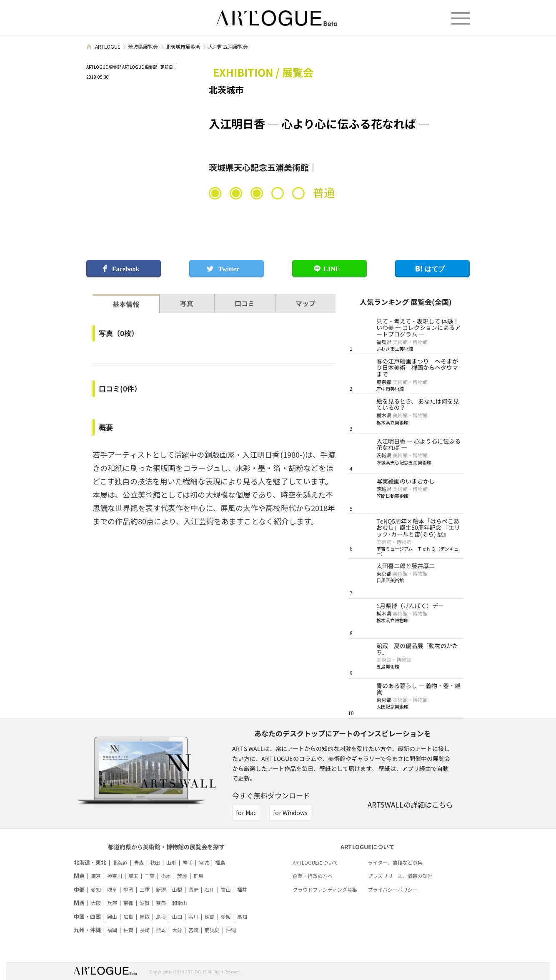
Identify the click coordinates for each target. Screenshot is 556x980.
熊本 (161, 930)
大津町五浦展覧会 (228, 46)
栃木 (166, 876)
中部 (79, 889)
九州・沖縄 (87, 930)
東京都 (384, 382)
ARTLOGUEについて (315, 862)
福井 (242, 889)
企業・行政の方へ (313, 876)
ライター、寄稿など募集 (395, 862)
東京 (96, 876)
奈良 (161, 903)
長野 (193, 889)
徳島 (210, 916)
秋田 (155, 862)
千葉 (150, 876)
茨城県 (384, 455)
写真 (187, 303)
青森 (139, 862)
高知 (242, 916)
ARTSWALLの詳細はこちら (410, 804)
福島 (220, 862)
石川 (210, 889)
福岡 (112, 930)
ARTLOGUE (108, 46)
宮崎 (193, 930)
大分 (177, 930)
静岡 (128, 889)
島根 (161, 916)
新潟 (161, 889)
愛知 (96, 889)
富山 (226, 889)
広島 (128, 916)
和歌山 (180, 903)
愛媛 (226, 916)
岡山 (112, 916)
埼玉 (133, 876)
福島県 (384, 342)
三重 (145, 889)
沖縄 (231, 930)
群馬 (198, 876)
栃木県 (384, 415)
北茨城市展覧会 (183, 46)
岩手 (188, 862)
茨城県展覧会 (143, 46)
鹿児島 (212, 930)
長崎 (145, 930)
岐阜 (112, 889)
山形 (171, 862)
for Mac (246, 813)
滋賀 (145, 903)
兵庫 (112, 903)
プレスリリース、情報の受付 (400, 876)
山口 (177, 916)
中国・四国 (87, 916)
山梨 (177, 889)
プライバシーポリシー (393, 889)
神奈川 (115, 876)
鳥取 (145, 916)
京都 (128, 903)
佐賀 (128, 930)
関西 (79, 903)
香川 (193, 916)
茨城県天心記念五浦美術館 (259, 167)
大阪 (96, 903)
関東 (79, 876)
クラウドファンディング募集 (325, 889)
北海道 (120, 862)
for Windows (290, 813)
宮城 (204, 862)
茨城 (182, 876)
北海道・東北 (90, 862)
